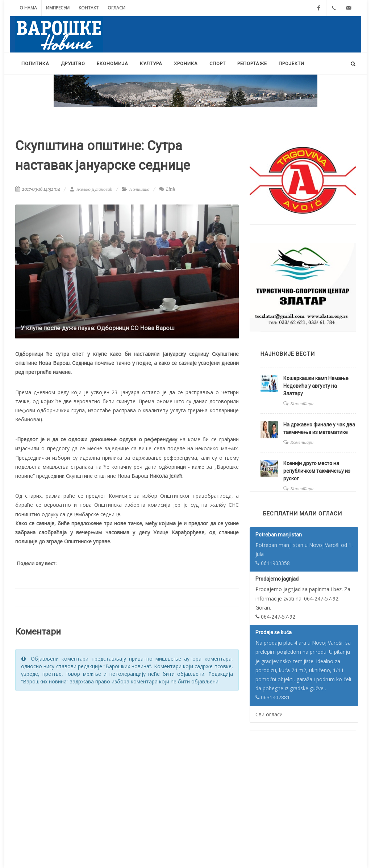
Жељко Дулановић (91, 189)
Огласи (116, 8)
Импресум (58, 8)
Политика (139, 189)
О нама (28, 8)
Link (167, 189)
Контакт (89, 8)
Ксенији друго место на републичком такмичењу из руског (317, 471)
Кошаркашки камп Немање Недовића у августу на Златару (316, 386)
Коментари (302, 403)
